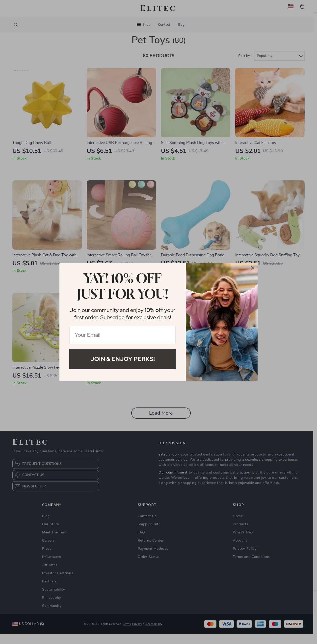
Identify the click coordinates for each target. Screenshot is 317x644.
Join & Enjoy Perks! (123, 359)
